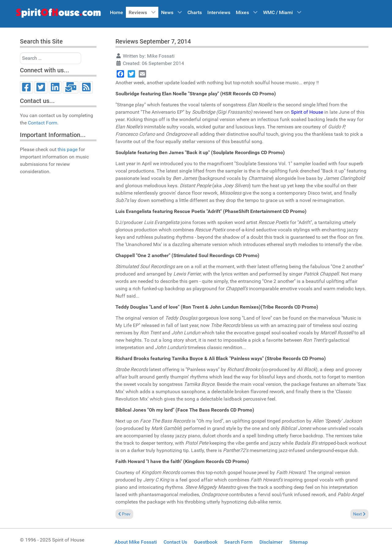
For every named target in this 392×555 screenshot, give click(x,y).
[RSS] (86, 87)
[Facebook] (26, 87)
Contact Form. (43, 123)
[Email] (71, 87)
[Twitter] (41, 87)
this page (68, 149)
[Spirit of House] (58, 14)
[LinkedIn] (55, 87)
